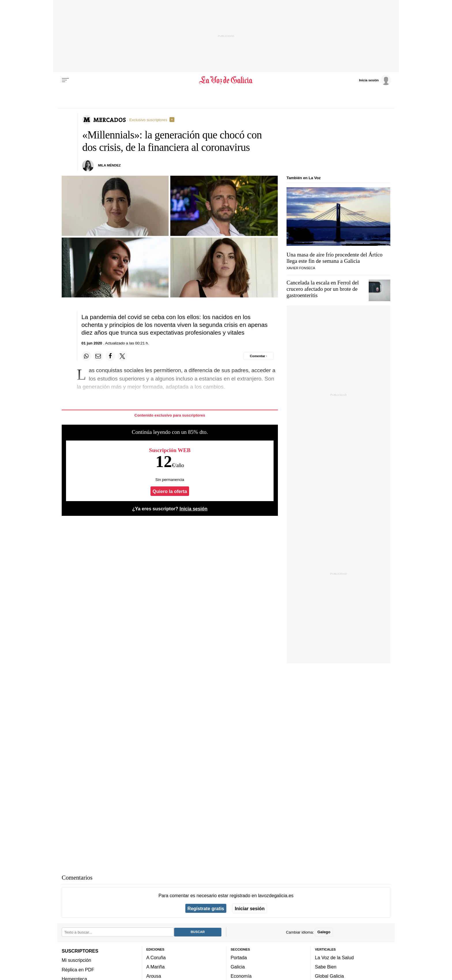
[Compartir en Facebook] (110, 356)
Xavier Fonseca (301, 268)
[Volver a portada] (226, 80)
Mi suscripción (76, 960)
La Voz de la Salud (335, 957)
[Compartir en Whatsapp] (86, 356)
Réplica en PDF (78, 970)
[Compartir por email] (98, 356)
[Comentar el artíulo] (258, 356)
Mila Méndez (109, 165)
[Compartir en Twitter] (123, 356)
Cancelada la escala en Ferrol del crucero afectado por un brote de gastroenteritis (323, 289)
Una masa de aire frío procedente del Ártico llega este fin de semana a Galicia (335, 258)
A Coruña (156, 957)
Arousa (154, 976)
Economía (241, 976)
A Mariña (156, 967)
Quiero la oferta (170, 491)
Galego (324, 932)
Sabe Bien (326, 967)
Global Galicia (329, 976)
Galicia (238, 967)
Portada (239, 957)
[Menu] (65, 80)
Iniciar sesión (250, 908)
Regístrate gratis (206, 908)
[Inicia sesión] (375, 80)
